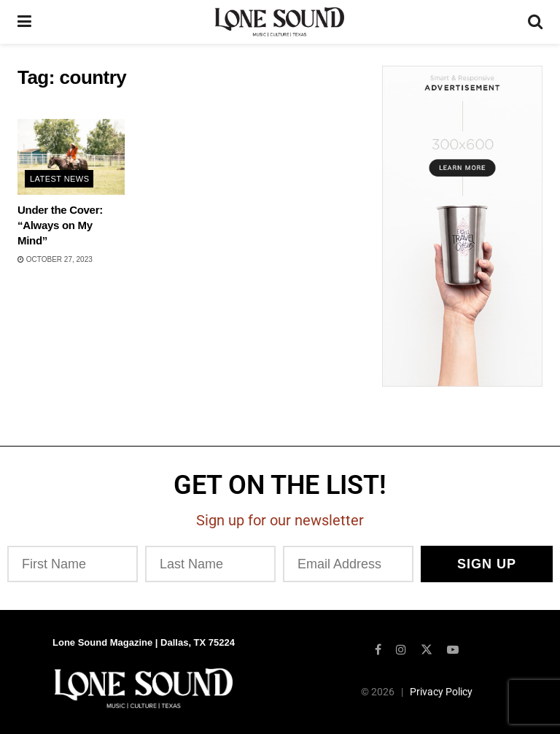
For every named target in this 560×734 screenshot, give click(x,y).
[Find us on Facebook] (378, 650)
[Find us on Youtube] (453, 650)
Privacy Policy (441, 692)
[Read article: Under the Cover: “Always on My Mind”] (71, 157)
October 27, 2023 (55, 259)
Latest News (59, 179)
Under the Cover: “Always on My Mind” (60, 225)
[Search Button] (535, 22)
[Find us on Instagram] (401, 650)
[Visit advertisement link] (462, 226)
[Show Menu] (24, 22)
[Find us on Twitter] (427, 650)
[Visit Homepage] (280, 22)
